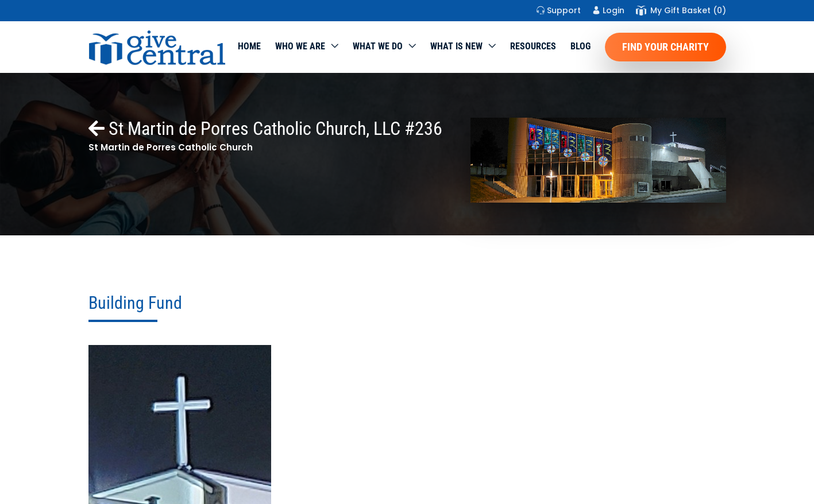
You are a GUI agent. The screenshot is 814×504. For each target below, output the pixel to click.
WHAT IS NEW (456, 46)
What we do (378, 46)
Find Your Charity (666, 47)
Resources (533, 46)
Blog (580, 46)
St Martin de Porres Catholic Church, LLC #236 (265, 129)
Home (249, 46)
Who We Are (300, 46)
